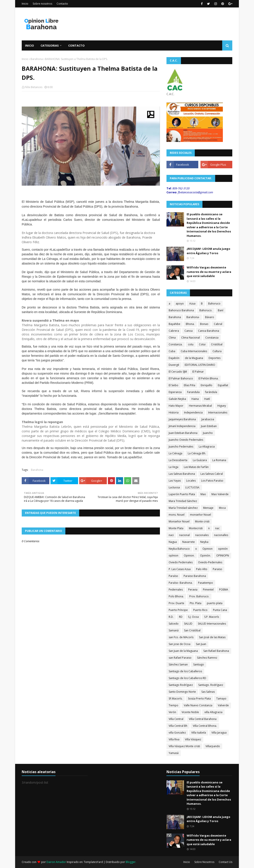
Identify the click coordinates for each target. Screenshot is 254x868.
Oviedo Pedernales (181, 562)
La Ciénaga (175, 453)
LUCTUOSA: (193, 487)
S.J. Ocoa (193, 617)
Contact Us (225, 862)
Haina (195, 399)
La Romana (219, 460)
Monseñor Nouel (179, 521)
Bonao (204, 324)
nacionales (202, 535)
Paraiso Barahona (195, 576)
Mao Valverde (220, 494)
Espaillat (223, 385)
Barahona (37, 59)
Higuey (222, 406)
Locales (191, 481)
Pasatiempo (206, 583)
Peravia (193, 590)
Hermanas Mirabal (200, 406)
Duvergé (174, 365)
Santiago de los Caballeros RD (187, 678)
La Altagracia (207, 447)
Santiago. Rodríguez (211, 685)
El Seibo (174, 385)
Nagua (173, 542)
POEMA (224, 590)
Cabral (218, 324)
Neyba (204, 542)
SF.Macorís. (176, 699)
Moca (222, 508)
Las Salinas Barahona (182, 474)
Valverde (223, 705)
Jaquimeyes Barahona (182, 419)
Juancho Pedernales (181, 447)
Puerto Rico (200, 610)
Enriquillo (207, 385)
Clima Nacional (190, 338)
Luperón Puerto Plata (182, 494)
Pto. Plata (196, 603)
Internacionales (218, 412)
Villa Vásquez (193, 739)
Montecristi (196, 528)
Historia (174, 412)
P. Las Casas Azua (180, 569)
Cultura (217, 351)
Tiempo (174, 705)
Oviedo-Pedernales (210, 562)
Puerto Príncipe (178, 610)
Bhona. (190, 324)
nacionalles (221, 535)
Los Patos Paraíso (212, 481)
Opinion (207, 549)
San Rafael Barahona (216, 651)
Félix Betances (34, 87)
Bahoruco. (206, 310)
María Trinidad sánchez (183, 508)
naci (171, 535)
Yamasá (174, 753)
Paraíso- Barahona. (181, 583)
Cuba (172, 351)
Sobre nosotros (42, 4)
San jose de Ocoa (180, 644)
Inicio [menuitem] (30, 45)
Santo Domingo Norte (182, 692)
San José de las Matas (212, 637)
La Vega (174, 467)
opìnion (174, 555)
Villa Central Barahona (203, 719)
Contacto (62, 4)
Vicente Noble (190, 712)
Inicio (25, 4)
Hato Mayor (176, 406)
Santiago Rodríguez (181, 685)
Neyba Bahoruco (179, 549)
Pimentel (208, 590)
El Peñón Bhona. (208, 378)
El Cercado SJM (178, 372)
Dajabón (174, 358)
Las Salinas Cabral (212, 474)
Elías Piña (190, 385)
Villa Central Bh (178, 726)
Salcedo (174, 624)
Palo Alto (202, 569)
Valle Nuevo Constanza (198, 705)
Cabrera (174, 331)
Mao (203, 494)
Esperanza (175, 392)
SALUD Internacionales (212, 624)
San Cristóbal (192, 630)
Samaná (174, 630)
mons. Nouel (177, 515)
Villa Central (176, 719)
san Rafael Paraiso (180, 658)
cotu (191, 344)
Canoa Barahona (209, 331)
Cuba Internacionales (194, 351)
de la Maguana (194, 358)
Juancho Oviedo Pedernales (186, 440)
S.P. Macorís (212, 617)
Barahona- (193, 317)
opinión (223, 549)
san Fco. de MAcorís (181, 637)
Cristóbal (217, 344)
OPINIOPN (223, 555)
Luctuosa (174, 487)
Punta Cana (220, 610)
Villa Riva (174, 739)
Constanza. (176, 344)
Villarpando (213, 746)
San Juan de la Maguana (183, 651)
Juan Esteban (209, 426)
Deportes (215, 358)
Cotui (202, 344)
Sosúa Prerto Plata (199, 699)
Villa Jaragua (219, 733)
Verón (172, 712)
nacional (184, 535)
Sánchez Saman (178, 664)
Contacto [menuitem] (76, 45)
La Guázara (200, 460)
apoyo (180, 304)
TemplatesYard (93, 862)
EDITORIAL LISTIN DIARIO (200, 365)
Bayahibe (174, 324)
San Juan (201, 644)
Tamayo (221, 699)
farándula (211, 392)
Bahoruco (214, 304)
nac (217, 528)
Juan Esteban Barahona (183, 433)
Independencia (193, 412)
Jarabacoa (208, 419)
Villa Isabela (199, 733)
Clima (172, 338)
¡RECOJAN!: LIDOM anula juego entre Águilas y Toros (208, 251)
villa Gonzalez (177, 733)
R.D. (171, 617)
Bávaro (210, 317)
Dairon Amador (57, 862)
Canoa (189, 331)
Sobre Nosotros (204, 862)
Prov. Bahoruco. (199, 596)
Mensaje (208, 508)
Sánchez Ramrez (207, 658)
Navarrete (189, 542)
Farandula (193, 392)
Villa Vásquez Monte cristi (184, 746)
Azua (192, 304)
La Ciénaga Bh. (197, 453)
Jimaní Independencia (182, 426)
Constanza (212, 338)
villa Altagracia (213, 712)
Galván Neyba (177, 399)
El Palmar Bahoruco (181, 378)
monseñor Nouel (200, 515)
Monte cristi (202, 521)
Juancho (208, 433)
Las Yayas (175, 481)
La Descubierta (178, 460)
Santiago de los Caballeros (185, 671)
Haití (207, 399)
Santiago (199, 664)
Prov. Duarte (176, 603)
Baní (221, 310)
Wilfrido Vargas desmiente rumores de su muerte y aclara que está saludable (209, 272)
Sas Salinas (208, 692)
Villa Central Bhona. (205, 726)
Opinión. (205, 555)
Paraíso (173, 576)
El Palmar (198, 372)
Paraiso (217, 569)
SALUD (188, 624)
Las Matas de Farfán (196, 467)
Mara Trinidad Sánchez (183, 501)
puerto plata (215, 603)
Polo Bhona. (176, 596)
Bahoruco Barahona (181, 310)
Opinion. (189, 555)
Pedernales (176, 590)
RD (181, 617)
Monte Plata (176, 528)
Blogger (131, 862)
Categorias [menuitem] (50, 45)
